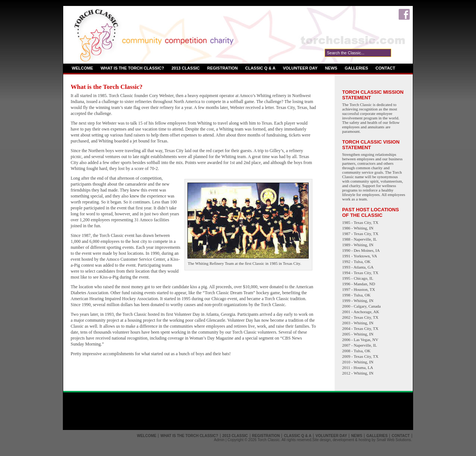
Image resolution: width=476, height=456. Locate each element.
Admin (219, 440)
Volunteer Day (300, 68)
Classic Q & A (260, 68)
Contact (385, 68)
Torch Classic (268, 440)
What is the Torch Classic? (132, 68)
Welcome (82, 68)
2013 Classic (186, 68)
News (331, 68)
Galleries (356, 68)
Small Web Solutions (394, 440)
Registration (222, 68)
